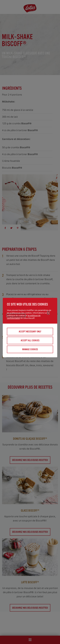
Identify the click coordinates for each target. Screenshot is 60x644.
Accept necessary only (30, 332)
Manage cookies (30, 349)
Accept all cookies (30, 340)
